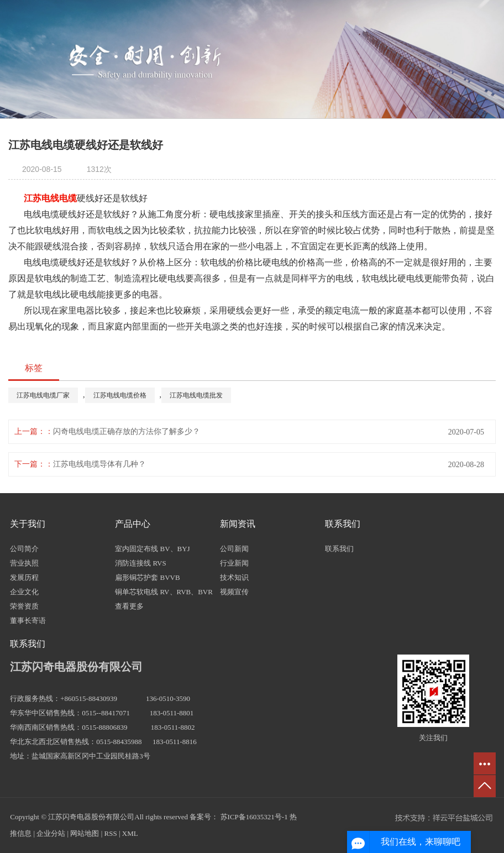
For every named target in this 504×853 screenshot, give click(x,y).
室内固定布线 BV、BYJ (152, 549)
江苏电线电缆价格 (120, 395)
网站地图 (85, 833)
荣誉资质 (24, 606)
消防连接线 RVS (141, 563)
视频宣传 (234, 592)
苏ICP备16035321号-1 (254, 817)
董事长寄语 (28, 621)
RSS (111, 833)
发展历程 (24, 577)
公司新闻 (234, 549)
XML (130, 833)
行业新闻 (234, 563)
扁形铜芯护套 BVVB (147, 577)
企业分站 (51, 833)
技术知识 (234, 577)
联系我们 (339, 549)
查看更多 (129, 606)
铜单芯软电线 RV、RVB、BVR (164, 592)
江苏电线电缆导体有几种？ (99, 464)
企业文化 (24, 592)
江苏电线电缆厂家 (43, 395)
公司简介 (24, 549)
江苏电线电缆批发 (196, 395)
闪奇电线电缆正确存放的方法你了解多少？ (127, 431)
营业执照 (24, 563)
